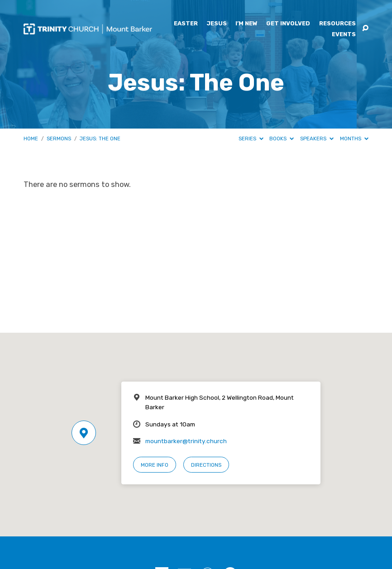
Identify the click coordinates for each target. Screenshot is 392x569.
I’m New (246, 24)
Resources (337, 24)
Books (282, 139)
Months (354, 139)
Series (251, 139)
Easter (186, 24)
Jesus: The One (100, 139)
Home (31, 139)
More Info (155, 465)
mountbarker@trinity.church (186, 441)
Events (344, 35)
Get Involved (288, 24)
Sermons (59, 139)
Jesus (217, 24)
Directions (206, 465)
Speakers (317, 139)
